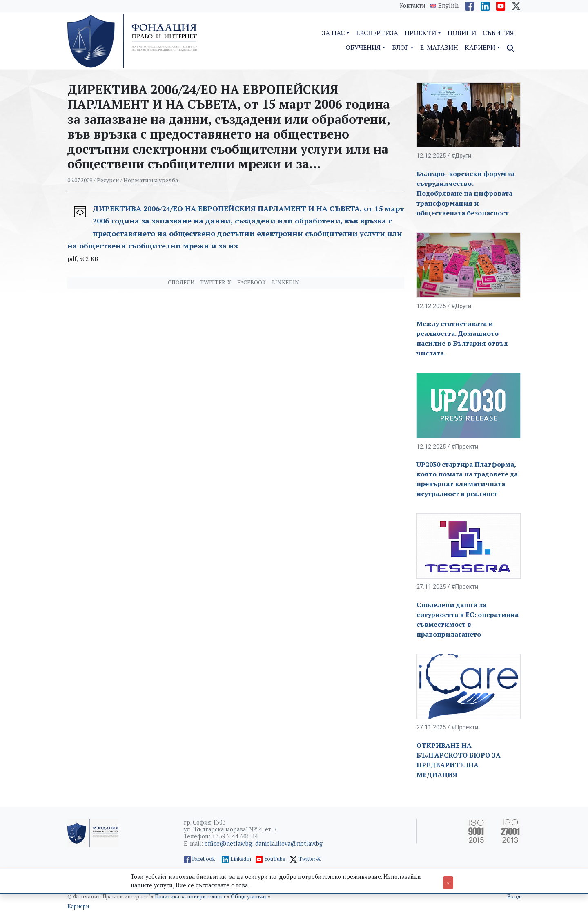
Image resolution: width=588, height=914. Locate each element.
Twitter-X (216, 282)
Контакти (413, 6)
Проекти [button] (420, 33)
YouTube (275, 859)
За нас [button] (333, 33)
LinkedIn (241, 859)
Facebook (252, 282)
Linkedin (286, 282)
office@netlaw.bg (228, 844)
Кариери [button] (480, 47)
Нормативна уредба (151, 180)
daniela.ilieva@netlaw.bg (289, 844)
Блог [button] (400, 47)
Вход (514, 897)
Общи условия (249, 897)
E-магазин (439, 47)
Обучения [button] (363, 47)
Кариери (78, 906)
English (448, 6)
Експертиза (377, 33)
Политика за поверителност (191, 897)
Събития (498, 33)
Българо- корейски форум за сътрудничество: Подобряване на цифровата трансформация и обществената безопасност (465, 193)
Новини (462, 33)
